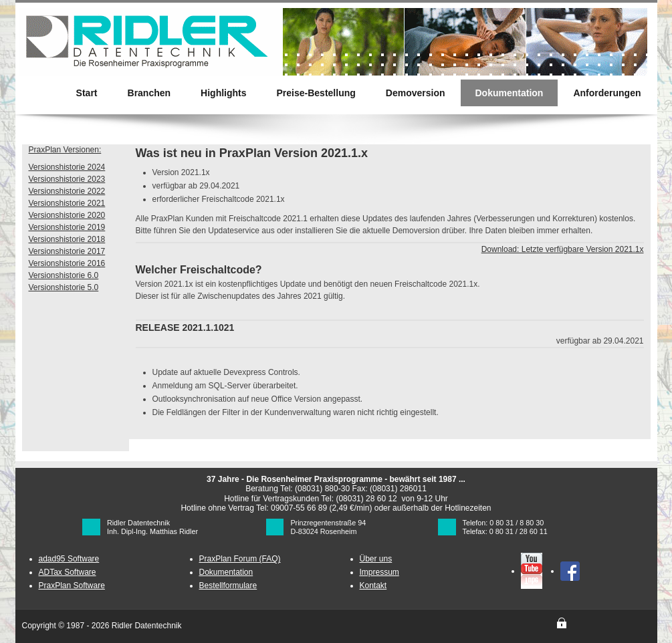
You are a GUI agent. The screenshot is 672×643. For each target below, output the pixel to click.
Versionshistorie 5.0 (64, 287)
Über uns (376, 559)
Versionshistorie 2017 (67, 251)
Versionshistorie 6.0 (64, 275)
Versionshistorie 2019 (67, 227)
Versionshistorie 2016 (67, 263)
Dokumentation (226, 572)
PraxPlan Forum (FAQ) (240, 559)
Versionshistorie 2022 (67, 191)
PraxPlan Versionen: (65, 150)
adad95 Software (69, 559)
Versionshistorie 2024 (67, 167)
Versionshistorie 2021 (67, 203)
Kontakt (373, 586)
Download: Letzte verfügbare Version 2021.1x (563, 249)
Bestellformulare (228, 586)
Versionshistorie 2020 (67, 215)
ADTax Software (68, 572)
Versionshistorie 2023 (67, 179)
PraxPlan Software (72, 586)
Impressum (379, 572)
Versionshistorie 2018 (67, 239)
